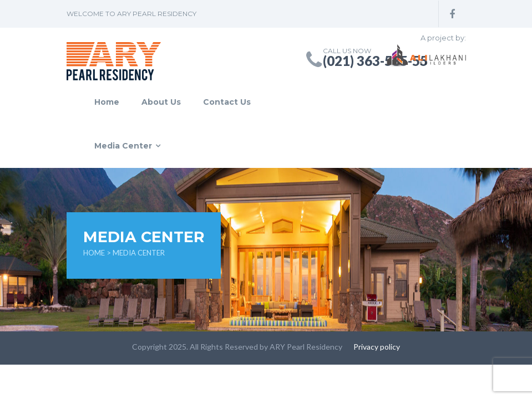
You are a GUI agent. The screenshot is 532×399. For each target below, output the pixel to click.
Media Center (123, 146)
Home (107, 102)
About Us (161, 102)
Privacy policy (377, 347)
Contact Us (227, 102)
